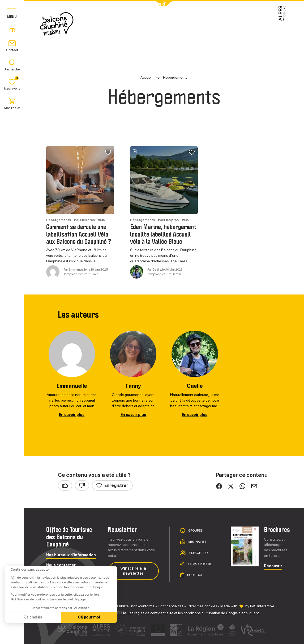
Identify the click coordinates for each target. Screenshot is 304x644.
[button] (164, 4)
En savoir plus (72, 415)
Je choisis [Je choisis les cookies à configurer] (32, 617)
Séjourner (162, 24)
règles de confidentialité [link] (154, 613)
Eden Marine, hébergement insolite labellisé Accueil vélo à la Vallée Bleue (163, 235)
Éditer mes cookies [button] (202, 606)
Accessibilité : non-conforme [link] (131, 606)
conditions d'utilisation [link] (202, 613)
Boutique (195, 575)
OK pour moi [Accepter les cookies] (88, 617)
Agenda (224, 24)
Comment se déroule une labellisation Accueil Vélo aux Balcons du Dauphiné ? (79, 235)
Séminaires (197, 542)
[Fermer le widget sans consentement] (30, 570)
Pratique (195, 24)
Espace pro (198, 553)
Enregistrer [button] (112, 485)
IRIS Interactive (262, 606)
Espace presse (199, 564)
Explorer (128, 24)
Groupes (195, 531)
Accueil (146, 77)
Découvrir (273, 566)
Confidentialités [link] (171, 606)
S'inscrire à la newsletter (133, 571)
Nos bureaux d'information (71, 555)
